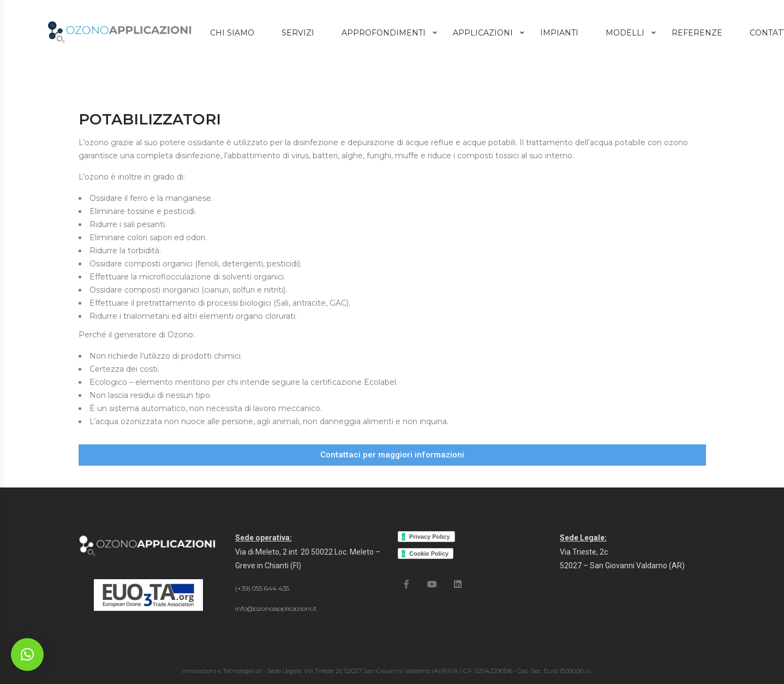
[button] (392, 455)
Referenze (697, 33)
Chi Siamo (232, 33)
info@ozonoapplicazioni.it (276, 608)
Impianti (559, 33)
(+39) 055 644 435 (262, 588)
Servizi (298, 33)
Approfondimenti (384, 33)
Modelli (625, 33)
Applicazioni (483, 33)
